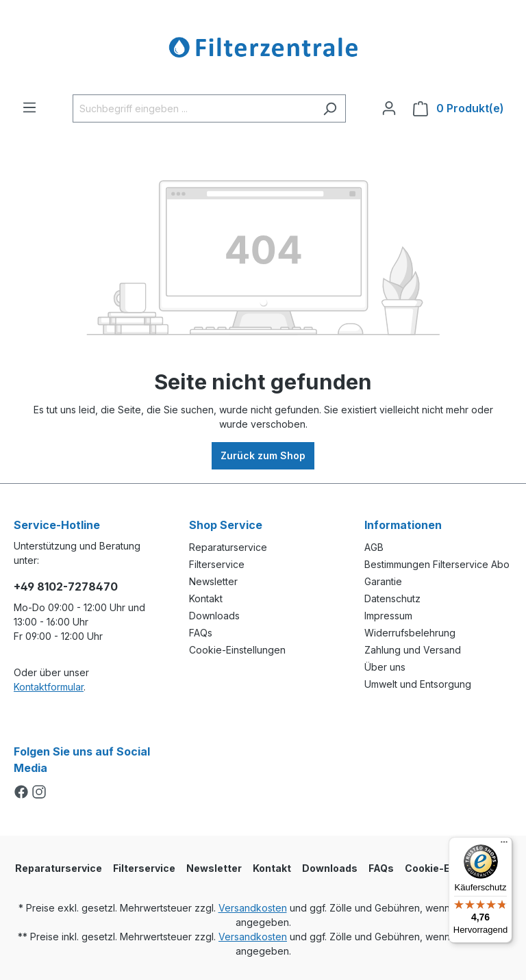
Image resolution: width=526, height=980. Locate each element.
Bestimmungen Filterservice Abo (437, 564)
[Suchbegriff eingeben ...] (193, 108)
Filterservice (217, 564)
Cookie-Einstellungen (237, 650)
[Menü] (29, 107)
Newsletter (213, 581)
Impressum (388, 616)
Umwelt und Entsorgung (418, 684)
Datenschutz (392, 598)
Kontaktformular (49, 687)
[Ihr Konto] (389, 108)
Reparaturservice (228, 547)
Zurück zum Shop (263, 455)
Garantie (383, 581)
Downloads (214, 616)
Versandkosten (253, 908)
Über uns (385, 667)
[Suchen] (330, 108)
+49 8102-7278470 (66, 586)
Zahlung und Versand (413, 650)
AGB (374, 547)
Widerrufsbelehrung (410, 633)
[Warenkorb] (459, 108)
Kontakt (206, 598)
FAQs (201, 633)
